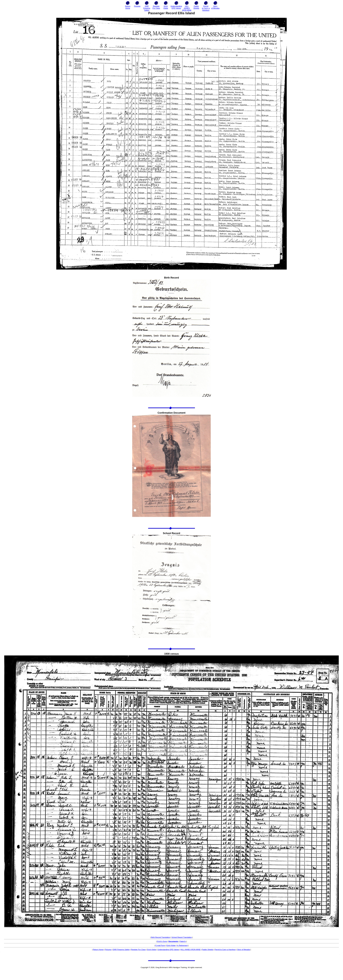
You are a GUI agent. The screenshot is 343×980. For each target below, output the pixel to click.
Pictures (108, 950)
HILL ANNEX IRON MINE (191, 950)
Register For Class (138, 950)
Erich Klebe (171, 945)
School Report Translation (182, 937)
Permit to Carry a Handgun (225, 950)
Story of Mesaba (244, 950)
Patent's (183, 941)
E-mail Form (160, 945)
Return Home (98, 950)
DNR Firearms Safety (121, 950)
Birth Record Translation (161, 937)
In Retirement (182, 945)
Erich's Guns (162, 941)
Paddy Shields (208, 950)
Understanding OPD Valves (168, 950)
